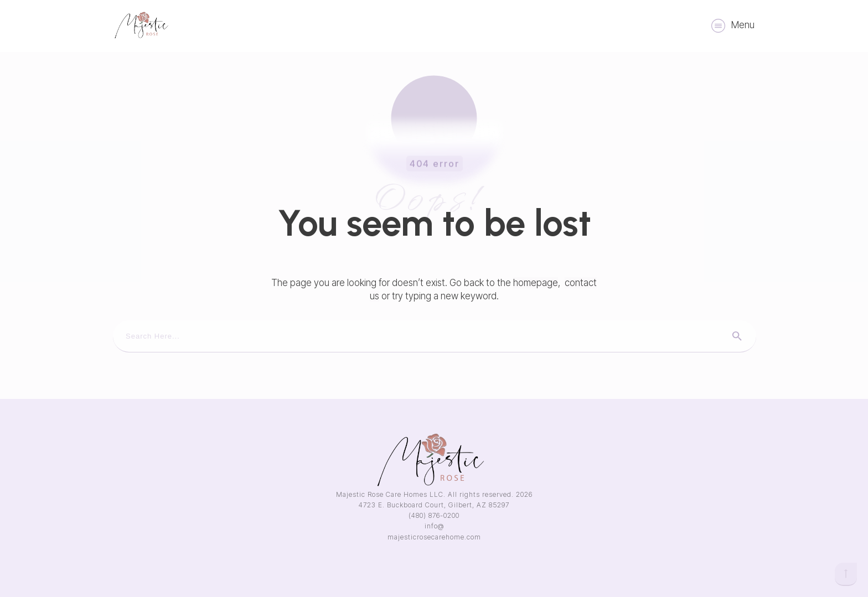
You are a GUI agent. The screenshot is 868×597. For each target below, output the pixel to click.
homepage (536, 283)
